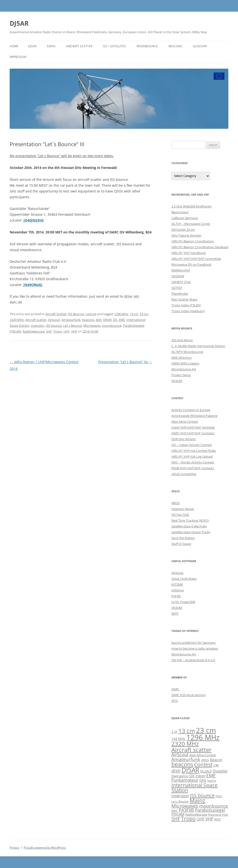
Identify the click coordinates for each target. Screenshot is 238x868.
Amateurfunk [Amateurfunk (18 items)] (186, 759)
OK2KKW (178, 276)
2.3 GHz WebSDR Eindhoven (192, 206)
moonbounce (112, 326)
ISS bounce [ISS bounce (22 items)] (202, 795)
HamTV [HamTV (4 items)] (212, 781)
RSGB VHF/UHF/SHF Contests (193, 468)
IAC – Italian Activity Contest (192, 445)
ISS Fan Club (180, 515)
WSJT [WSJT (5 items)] (218, 819)
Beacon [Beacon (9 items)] (216, 760)
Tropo (58, 331)
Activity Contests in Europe (191, 410)
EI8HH (51, 46)
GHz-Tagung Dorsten (186, 235)
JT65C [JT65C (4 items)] (219, 796)
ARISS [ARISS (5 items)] (205, 760)
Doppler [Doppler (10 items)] (220, 771)
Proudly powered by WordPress (45, 848)
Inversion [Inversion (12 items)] (180, 796)
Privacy (15, 848)
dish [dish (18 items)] (176, 771)
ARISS (176, 503)
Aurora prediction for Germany (194, 643)
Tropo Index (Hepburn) (188, 311)
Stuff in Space (181, 544)
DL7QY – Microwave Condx (191, 224)
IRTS (175, 701)
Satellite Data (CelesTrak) (189, 526)
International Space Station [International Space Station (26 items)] (195, 788)
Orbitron (178, 590)
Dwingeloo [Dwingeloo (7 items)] (180, 776)
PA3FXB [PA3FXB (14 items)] (186, 810)
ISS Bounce (76, 314)
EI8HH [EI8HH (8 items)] (200, 776)
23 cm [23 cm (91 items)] (206, 730)
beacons (88, 320)
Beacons (175, 46)
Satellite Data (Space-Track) (191, 532)
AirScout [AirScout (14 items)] (180, 755)
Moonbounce (147, 46)
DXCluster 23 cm (183, 230)
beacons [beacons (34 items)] (182, 764)
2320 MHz (17, 320)
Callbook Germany (185, 218)
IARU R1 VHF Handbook (189, 253)
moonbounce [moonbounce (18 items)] (214, 806)
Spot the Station (183, 538)
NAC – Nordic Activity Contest (193, 462)
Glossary (200, 46)
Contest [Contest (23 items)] (203, 764)
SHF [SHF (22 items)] (176, 819)
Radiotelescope (34, 331)
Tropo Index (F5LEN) (186, 305)
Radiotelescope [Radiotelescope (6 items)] (196, 814)
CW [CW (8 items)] (216, 765)
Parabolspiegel (134, 326)
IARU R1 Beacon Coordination (193, 241)
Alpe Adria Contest (185, 422)
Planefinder (180, 294)
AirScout (54, 320)
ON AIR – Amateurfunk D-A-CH (193, 660)
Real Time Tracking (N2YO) (190, 520)
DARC (175, 689)
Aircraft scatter (36, 320)
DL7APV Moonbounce (187, 352)
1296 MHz (121, 314)
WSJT (175, 613)
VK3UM (177, 381)
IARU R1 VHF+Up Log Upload (192, 456)
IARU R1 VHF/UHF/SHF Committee (196, 259)
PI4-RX (176, 596)
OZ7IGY (177, 288)
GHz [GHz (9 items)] (203, 780)
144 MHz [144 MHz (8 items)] (178, 739)
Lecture (91, 314)
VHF (74, 331)
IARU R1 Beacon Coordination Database (200, 247)
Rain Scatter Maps (184, 299)
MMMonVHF (181, 270)
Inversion (38, 326)
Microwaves (92, 326)
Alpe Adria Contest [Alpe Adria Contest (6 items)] (203, 755)
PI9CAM (15, 331)
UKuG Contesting (184, 474)
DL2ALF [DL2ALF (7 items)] (206, 771)
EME (122, 320)
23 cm (144, 314)
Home (14, 46)
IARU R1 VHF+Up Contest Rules (194, 451)
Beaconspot (180, 212)
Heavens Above (183, 509)
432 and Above (182, 340)
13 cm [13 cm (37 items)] (187, 731)
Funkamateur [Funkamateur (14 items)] (185, 780)
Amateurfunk (71, 320)
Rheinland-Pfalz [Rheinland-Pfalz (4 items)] (218, 815)
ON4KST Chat (181, 282)
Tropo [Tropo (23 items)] (188, 819)
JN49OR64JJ (33, 285)
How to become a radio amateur (195, 648)
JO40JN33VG (34, 220)
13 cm (134, 314)
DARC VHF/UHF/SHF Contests (193, 433)
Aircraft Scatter (79, 46)
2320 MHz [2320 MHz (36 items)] (185, 744)
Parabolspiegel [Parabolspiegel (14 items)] (210, 810)
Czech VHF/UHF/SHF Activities (193, 427)
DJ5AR (19, 23)
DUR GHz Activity (184, 439)
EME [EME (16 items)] (211, 776)
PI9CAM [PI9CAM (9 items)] (178, 814)
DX (115, 320)
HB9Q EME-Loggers (185, 363)
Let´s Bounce (73, 326)
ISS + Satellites (114, 46)
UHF (67, 331)
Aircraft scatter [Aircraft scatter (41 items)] (192, 750)
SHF (49, 331)
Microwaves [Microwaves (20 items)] (185, 806)
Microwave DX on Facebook (191, 264)
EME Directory (182, 358)
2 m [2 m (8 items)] (174, 732)
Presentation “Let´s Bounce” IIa (125, 362)
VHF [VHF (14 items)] (209, 819)
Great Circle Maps (184, 579)
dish (99, 320)
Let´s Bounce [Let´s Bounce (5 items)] (180, 801)
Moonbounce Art (184, 369)
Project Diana (181, 375)
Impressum (18, 57)
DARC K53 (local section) (189, 695)
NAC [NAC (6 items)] (175, 811)
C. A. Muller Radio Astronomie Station (198, 346)
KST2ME (177, 584)
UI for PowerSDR (183, 602)
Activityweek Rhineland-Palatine (194, 416)
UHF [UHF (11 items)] (200, 819)
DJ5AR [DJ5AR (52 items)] (190, 770)
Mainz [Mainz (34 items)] (197, 800)
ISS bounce (54, 326)
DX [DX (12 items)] (192, 776)
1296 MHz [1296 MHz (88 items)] (203, 737)
